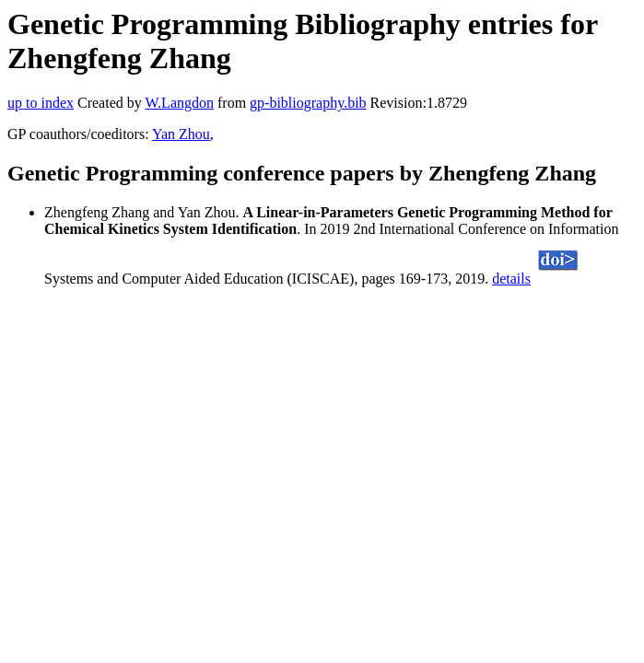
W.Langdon (179, 103)
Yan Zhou (181, 134)
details (511, 279)
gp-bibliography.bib (308, 103)
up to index (41, 103)
